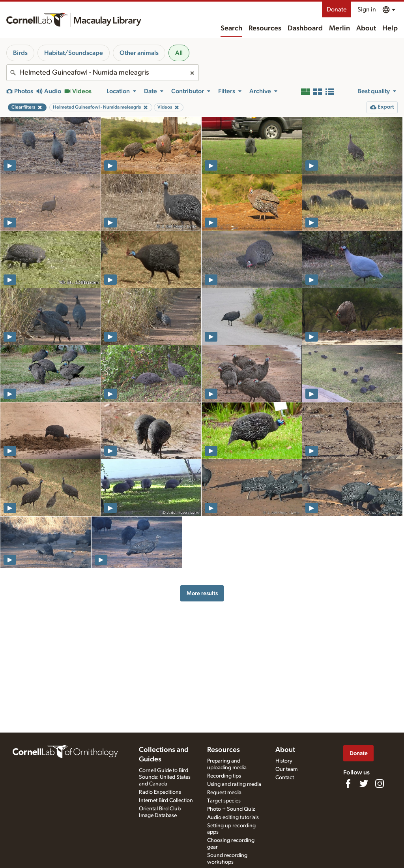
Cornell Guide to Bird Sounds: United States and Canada (165, 777)
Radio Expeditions (160, 792)
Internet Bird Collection (166, 800)
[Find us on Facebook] (348, 783)
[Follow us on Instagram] (380, 783)
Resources (265, 28)
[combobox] (103, 73)
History (284, 761)
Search (231, 28)
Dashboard (305, 28)
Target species (224, 801)
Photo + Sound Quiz (231, 809)
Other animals (139, 53)
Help (390, 28)
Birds (20, 53)
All (179, 53)
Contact (285, 778)
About (366, 28)
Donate (337, 9)
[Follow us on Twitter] (364, 783)
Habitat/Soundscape (74, 53)
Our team (286, 769)
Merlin (339, 28)
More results (202, 593)
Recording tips (224, 776)
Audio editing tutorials (233, 817)
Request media (224, 793)
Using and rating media (234, 784)
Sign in (367, 9)
